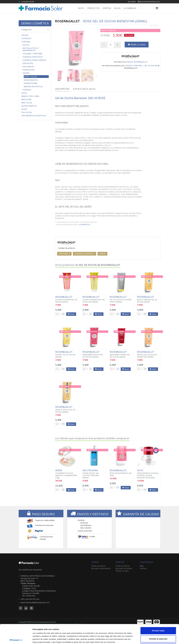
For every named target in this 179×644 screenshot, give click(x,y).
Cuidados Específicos (33, 57)
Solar (24, 109)
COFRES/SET (26, 38)
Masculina (26, 99)
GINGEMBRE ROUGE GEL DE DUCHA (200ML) (94, 354)
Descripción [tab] (62, 89)
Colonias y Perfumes (32, 54)
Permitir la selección (158, 620)
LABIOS (102, 254)
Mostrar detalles (135, 639)
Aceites (26, 45)
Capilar (25, 35)
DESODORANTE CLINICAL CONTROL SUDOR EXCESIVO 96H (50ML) (149, 474)
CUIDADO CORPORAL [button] (85, 254)
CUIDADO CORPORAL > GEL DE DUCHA (141, 66)
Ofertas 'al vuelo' (122, 571)
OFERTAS (120, 562)
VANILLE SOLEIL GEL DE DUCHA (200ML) (67, 409)
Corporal (26, 42)
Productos (93, 8)
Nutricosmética (29, 106)
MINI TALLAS (27, 103)
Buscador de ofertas (124, 568)
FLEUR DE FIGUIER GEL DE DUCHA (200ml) (67, 299)
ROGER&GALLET (85, 224)
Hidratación (28, 70)
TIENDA (95, 562)
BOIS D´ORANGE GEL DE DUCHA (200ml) (149, 299)
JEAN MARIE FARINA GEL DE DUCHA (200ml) (121, 354)
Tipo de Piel (27, 112)
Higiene (26, 73)
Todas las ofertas (123, 566)
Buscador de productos (149, 2)
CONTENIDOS (146, 562)
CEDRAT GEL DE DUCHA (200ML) (67, 354)
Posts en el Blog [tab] (84, 89)
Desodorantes (31, 80)
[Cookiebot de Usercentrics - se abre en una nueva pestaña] (16, 639)
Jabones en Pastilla (33, 87)
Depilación (28, 63)
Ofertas (107, 8)
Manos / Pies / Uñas (30, 96)
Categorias (35, 30)
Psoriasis (27, 90)
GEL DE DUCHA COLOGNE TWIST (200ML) (121, 299)
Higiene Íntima (31, 83)
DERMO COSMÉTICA (35, 23)
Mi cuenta (132, 2)
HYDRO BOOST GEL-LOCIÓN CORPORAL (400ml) (94, 474)
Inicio (81, 8)
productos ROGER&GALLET (136, 62)
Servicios (143, 568)
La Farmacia (130, 8)
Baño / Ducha (31, 77)
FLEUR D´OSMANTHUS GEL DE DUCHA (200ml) (94, 299)
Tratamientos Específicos (34, 116)
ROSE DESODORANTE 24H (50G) (121, 473)
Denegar (158, 628)
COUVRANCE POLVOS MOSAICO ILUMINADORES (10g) (67, 474)
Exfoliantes (28, 67)
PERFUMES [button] (64, 254)
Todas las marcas (98, 566)
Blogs (117, 8)
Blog (142, 566)
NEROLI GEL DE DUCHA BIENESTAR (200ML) (149, 354)
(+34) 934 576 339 (28, 2)
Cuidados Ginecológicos (34, 60)
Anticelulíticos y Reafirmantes (31, 49)
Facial (24, 93)
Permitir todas (158, 611)
